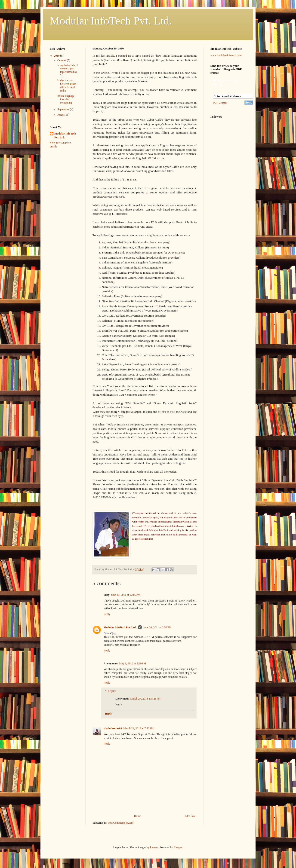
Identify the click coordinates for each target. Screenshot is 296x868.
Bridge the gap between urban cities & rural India (66, 85)
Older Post (190, 816)
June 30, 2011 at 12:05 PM (125, 595)
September (64, 109)
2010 (57, 56)
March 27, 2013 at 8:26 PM (145, 699)
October (62, 60)
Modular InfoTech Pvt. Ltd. (111, 21)
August (62, 115)
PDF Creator (220, 103)
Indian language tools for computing (66, 99)
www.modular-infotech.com (226, 55)
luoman (154, 847)
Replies (112, 691)
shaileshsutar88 (113, 728)
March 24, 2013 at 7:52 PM (138, 728)
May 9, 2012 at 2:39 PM (133, 663)
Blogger (178, 847)
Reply (107, 614)
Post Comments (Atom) (121, 823)
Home (137, 816)
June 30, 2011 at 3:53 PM (157, 627)
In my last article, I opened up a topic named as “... (67, 70)
